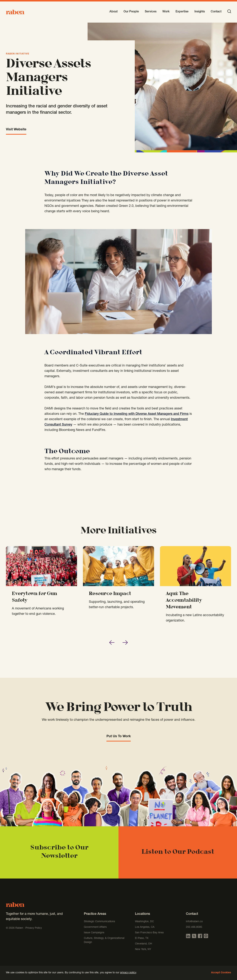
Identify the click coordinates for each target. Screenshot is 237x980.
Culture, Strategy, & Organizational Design (104, 940)
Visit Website (16, 130)
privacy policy (128, 973)
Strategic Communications (99, 922)
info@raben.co (194, 922)
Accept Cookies (221, 973)
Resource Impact (110, 594)
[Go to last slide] (112, 642)
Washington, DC (144, 922)
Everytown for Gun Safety (35, 597)
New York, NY (143, 949)
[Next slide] (125, 642)
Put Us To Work (119, 736)
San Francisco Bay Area (149, 933)
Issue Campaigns (94, 933)
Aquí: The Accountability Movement (184, 601)
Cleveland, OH (143, 944)
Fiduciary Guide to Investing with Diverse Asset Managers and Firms (137, 414)
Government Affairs (95, 927)
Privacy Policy (34, 928)
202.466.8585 (194, 927)
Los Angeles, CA (145, 927)
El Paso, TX (142, 938)
